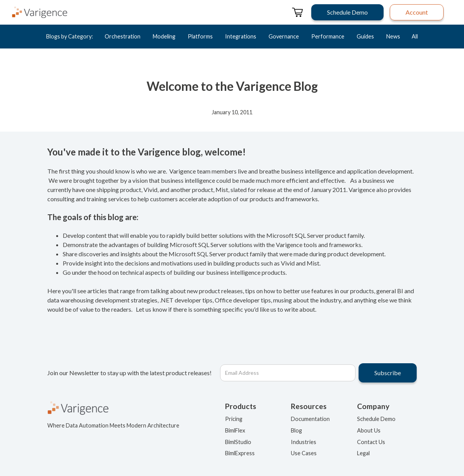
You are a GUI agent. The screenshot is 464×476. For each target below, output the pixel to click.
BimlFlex (235, 430)
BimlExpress (240, 453)
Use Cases (304, 453)
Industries (304, 442)
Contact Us (371, 442)
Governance (284, 36)
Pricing (234, 419)
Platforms (200, 36)
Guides (365, 36)
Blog (296, 430)
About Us (369, 430)
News (393, 36)
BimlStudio (238, 442)
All (415, 36)
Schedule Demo (376, 419)
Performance (328, 36)
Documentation (310, 419)
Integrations (241, 36)
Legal (363, 453)
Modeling (164, 36)
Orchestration (123, 36)
